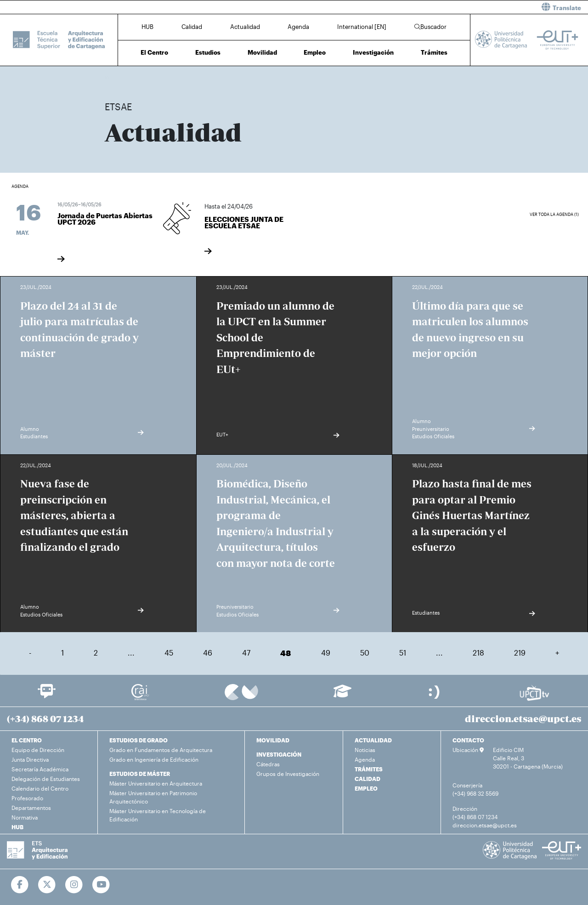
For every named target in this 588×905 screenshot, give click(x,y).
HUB (147, 27)
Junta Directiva (30, 759)
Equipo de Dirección (38, 750)
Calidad (192, 27)
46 (208, 653)
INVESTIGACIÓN (279, 754)
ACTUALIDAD (373, 740)
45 (169, 653)
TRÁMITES (369, 769)
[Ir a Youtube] (101, 885)
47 (246, 653)
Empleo (315, 52)
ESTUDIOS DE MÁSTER (140, 774)
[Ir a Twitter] (47, 885)
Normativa (25, 817)
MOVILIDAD (273, 740)
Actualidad (245, 27)
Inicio (112, 77)
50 (365, 653)
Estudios (208, 52)
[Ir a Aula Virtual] (342, 695)
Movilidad (262, 52)
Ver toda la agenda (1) (554, 214)
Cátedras (268, 764)
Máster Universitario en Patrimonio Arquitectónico (153, 797)
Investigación (373, 52)
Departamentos (31, 808)
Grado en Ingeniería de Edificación (154, 759)
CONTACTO (468, 740)
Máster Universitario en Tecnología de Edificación (158, 815)
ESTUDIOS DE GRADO (139, 740)
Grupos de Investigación (288, 774)
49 (326, 653)
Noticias (365, 750)
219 (520, 653)
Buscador (430, 27)
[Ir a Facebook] (20, 885)
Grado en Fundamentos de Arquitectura (161, 750)
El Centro (154, 52)
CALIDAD (367, 779)
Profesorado (27, 798)
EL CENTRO (27, 740)
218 (478, 653)
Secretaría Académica (40, 769)
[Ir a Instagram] (74, 885)
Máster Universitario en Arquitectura (156, 783)
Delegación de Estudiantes (46, 779)
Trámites (434, 52)
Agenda (298, 27)
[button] (444, 7)
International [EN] (362, 27)
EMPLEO (366, 788)
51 (403, 653)
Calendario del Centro (40, 788)
